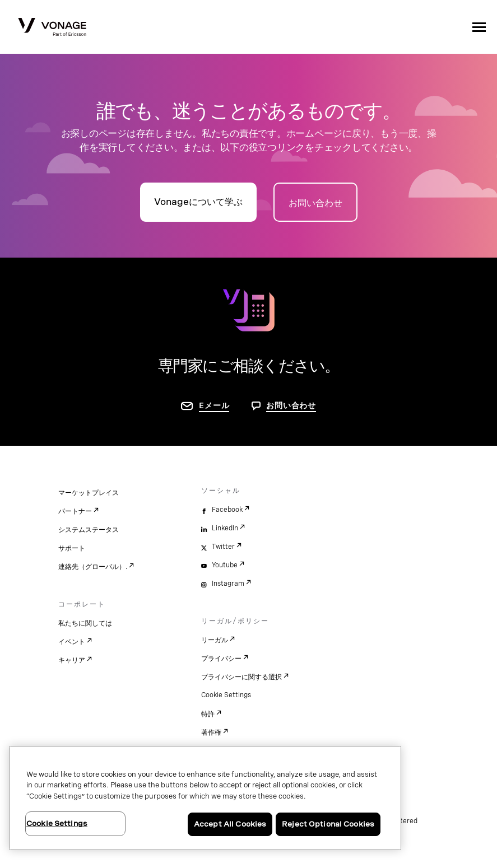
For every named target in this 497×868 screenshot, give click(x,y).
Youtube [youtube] (225, 565)
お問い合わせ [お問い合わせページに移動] (315, 203)
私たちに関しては (85, 623)
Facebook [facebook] (227, 510)
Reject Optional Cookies (328, 824)
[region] (205, 798)
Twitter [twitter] (223, 547)
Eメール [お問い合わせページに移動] (214, 405)
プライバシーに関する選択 (241, 677)
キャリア (72, 660)
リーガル (215, 640)
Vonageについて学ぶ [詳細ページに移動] (198, 202)
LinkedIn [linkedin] (225, 528)
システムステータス (89, 530)
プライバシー (221, 659)
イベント (72, 642)
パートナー (75, 511)
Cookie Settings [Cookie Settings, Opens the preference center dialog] (57, 823)
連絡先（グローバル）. (93, 567)
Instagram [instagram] (228, 584)
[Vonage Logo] (52, 28)
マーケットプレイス (89, 493)
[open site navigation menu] (479, 27)
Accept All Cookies (230, 824)
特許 (208, 714)
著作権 (211, 732)
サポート (72, 548)
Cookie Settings (226, 695)
